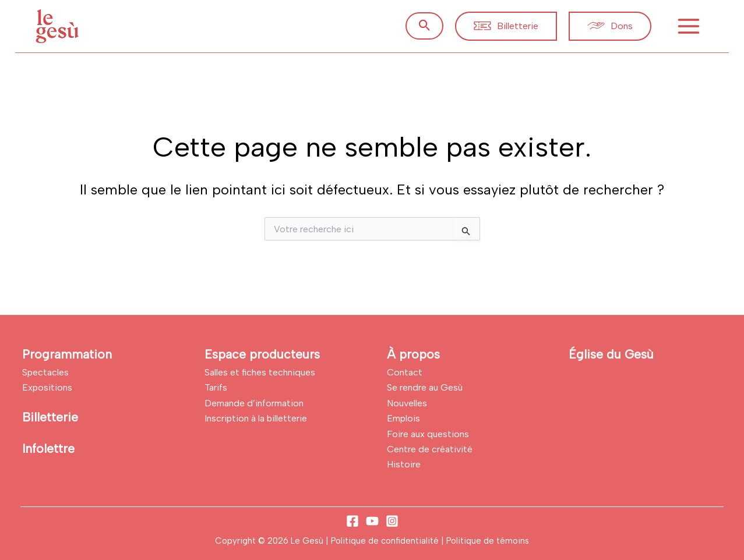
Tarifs (216, 387)
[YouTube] (372, 521)
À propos (413, 354)
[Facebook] (352, 521)
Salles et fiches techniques (260, 372)
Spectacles (45, 372)
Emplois (403, 418)
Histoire (404, 464)
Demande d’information (254, 403)
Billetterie (50, 417)
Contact (405, 372)
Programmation (67, 354)
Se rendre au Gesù (425, 387)
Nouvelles (407, 403)
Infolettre (48, 449)
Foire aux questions (428, 434)
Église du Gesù (611, 354)
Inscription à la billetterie (256, 418)
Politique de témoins (488, 541)
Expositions (47, 387)
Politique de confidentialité (386, 541)
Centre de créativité (430, 449)
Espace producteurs (262, 354)
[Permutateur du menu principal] (689, 26)
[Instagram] (392, 521)
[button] (425, 26)
